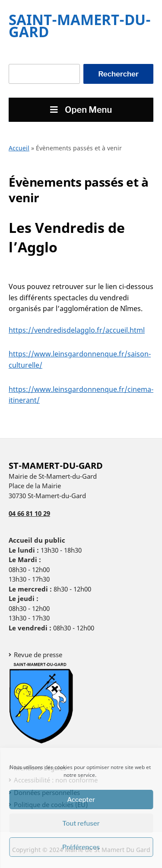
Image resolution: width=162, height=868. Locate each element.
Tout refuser (81, 823)
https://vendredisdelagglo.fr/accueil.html (77, 330)
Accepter (81, 800)
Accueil (19, 148)
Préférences (81, 847)
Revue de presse (38, 655)
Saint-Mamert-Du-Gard (80, 26)
